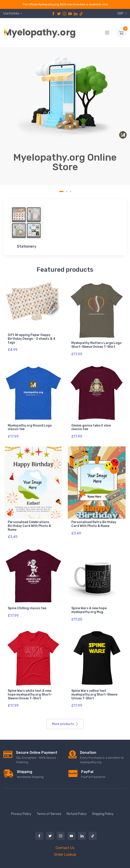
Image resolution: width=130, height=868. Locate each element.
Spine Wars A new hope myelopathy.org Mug (89, 610)
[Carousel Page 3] (71, 192)
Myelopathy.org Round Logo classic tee (30, 427)
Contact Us (65, 848)
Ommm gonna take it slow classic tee (91, 427)
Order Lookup (65, 855)
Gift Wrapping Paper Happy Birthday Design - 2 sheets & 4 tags (32, 339)
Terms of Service (49, 814)
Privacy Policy (21, 814)
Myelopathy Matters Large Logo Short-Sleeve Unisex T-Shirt (96, 345)
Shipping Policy (103, 814)
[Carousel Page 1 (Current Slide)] (61, 192)
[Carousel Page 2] (67, 192)
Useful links (11, 13)
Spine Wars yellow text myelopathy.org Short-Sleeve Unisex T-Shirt (94, 695)
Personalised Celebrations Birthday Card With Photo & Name (29, 526)
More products (65, 724)
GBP (121, 13)
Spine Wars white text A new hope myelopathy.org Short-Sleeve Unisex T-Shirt (30, 695)
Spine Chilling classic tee (27, 608)
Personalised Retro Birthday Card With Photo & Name (94, 524)
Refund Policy (77, 814)
